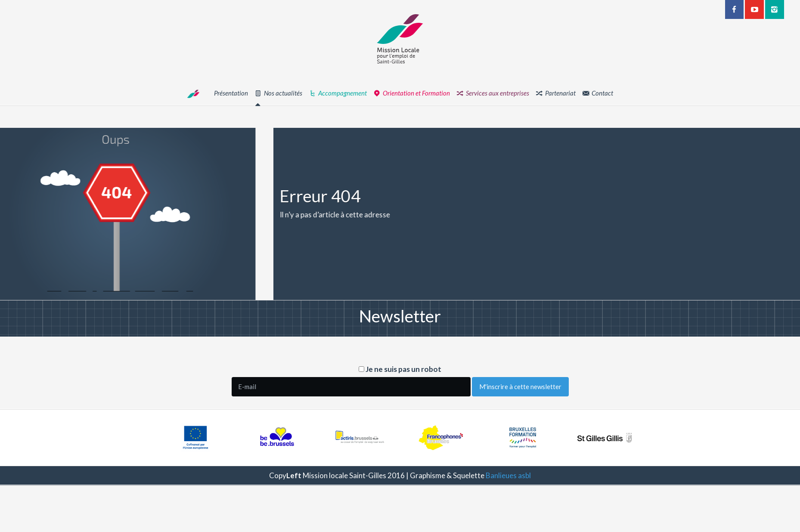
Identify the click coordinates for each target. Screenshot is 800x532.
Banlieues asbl (508, 475)
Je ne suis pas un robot (400, 369)
